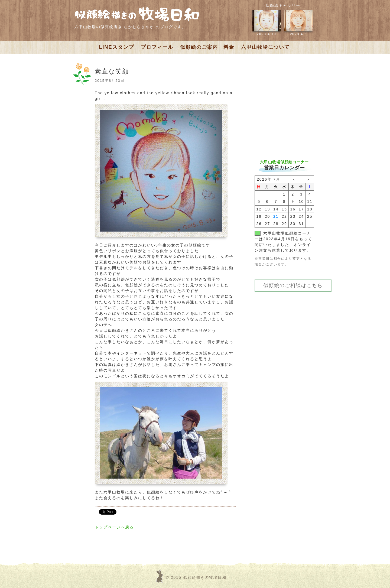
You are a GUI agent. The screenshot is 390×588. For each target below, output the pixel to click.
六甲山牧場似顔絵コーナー (284, 162)
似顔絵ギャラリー (283, 5)
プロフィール (157, 47)
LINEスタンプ (117, 47)
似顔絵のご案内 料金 (207, 47)
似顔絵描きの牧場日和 (205, 577)
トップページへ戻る (114, 527)
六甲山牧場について (265, 47)
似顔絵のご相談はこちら (293, 285)
